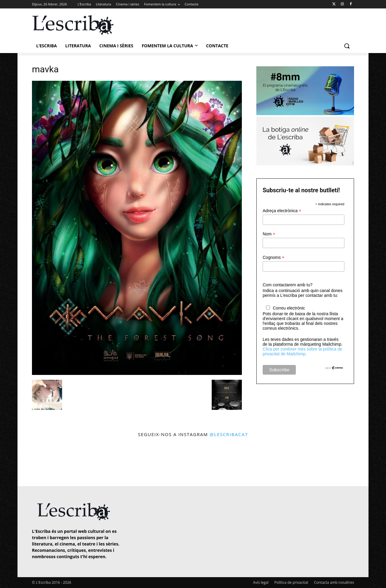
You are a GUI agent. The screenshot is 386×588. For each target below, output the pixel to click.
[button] (347, 46)
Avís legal (261, 582)
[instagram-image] (38, 462)
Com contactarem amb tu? (288, 285)
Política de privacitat (291, 582)
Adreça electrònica (282, 211)
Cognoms (274, 258)
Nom (269, 234)
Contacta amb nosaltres (334, 582)
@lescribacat (229, 434)
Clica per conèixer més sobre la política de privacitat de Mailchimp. (302, 351)
